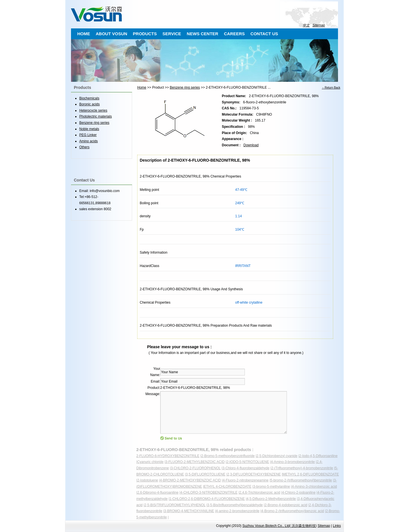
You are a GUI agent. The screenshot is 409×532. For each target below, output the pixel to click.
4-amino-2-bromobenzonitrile (238, 511)
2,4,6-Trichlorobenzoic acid (260, 493)
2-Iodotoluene (148, 480)
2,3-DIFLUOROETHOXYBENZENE (254, 474)
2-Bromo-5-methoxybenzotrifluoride (228, 456)
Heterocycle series (93, 110)
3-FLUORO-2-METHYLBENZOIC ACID (195, 462)
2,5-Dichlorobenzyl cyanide (277, 456)
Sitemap (319, 25)
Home (142, 87)
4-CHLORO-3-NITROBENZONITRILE (209, 493)
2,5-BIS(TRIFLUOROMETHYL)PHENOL (175, 505)
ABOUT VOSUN (111, 34)
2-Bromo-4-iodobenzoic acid (286, 505)
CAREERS (234, 34)
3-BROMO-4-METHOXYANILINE (189, 511)
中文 (306, 25)
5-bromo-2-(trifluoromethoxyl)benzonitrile (301, 480)
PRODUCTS (145, 34)
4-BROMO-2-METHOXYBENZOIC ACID (190, 480)
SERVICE (172, 34)
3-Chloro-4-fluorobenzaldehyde (246, 468)
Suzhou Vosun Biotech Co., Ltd (266, 526)
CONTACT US (264, 34)
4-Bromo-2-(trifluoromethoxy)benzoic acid (293, 511)
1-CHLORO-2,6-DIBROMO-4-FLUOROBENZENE (207, 499)
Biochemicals (89, 98)
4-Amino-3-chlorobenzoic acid (314, 487)
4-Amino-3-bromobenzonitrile (293, 462)
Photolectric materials (96, 116)
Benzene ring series (185, 87)
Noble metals (89, 129)
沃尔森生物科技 (303, 526)
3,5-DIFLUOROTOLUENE (205, 474)
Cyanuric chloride (150, 462)
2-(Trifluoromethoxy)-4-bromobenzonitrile (302, 468)
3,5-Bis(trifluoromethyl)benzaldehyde (235, 505)
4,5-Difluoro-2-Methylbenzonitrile (271, 499)
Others (84, 147)
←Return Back (331, 88)
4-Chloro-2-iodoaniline (299, 493)
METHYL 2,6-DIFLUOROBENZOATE (311, 474)
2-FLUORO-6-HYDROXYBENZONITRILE (168, 456)
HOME (84, 34)
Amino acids (88, 141)
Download (251, 145)
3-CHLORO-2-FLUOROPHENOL (196, 468)
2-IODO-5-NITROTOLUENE (248, 462)
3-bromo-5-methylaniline (272, 487)
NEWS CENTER (203, 34)
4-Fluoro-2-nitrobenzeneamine (246, 480)
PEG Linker (88, 135)
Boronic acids (89, 104)
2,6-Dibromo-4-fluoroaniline (158, 493)
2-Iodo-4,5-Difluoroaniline (319, 456)
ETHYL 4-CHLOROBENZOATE (228, 487)
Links (337, 526)
